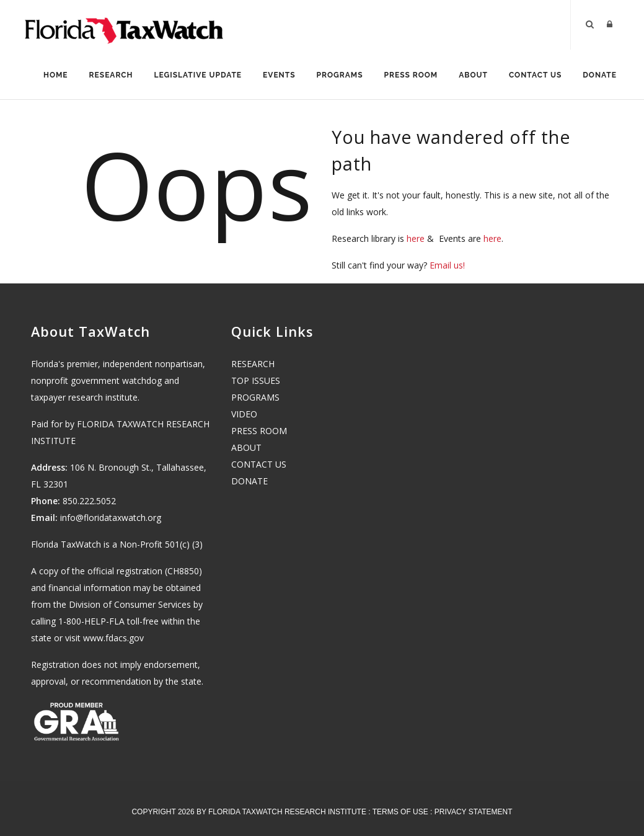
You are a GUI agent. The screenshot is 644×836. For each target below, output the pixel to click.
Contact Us (535, 75)
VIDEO (244, 414)
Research (111, 75)
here (416, 238)
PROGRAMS (255, 397)
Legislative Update (198, 75)
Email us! (447, 265)
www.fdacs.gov (113, 638)
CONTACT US (259, 464)
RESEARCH (253, 364)
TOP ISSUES (256, 380)
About (473, 75)
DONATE (249, 481)
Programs (340, 75)
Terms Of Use (400, 812)
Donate (600, 75)
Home (56, 75)
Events (279, 75)
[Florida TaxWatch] (124, 25)
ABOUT (246, 447)
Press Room (411, 75)
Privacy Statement (474, 812)
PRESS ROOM (259, 431)
